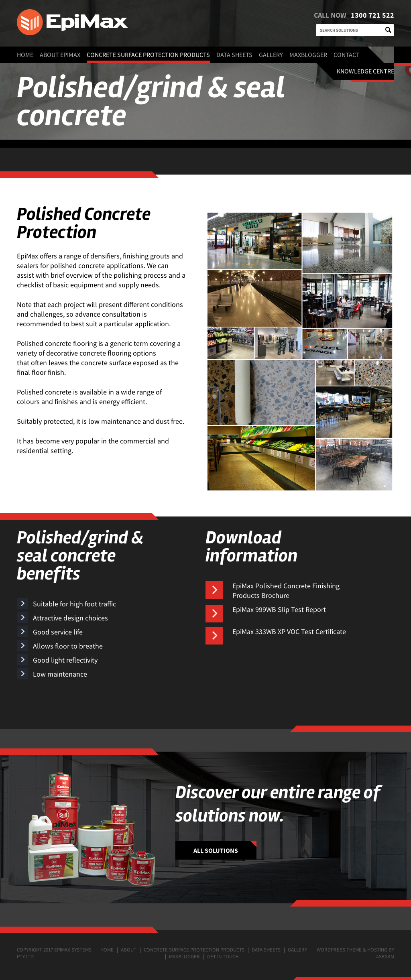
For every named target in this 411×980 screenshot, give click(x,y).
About (129, 950)
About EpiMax (60, 55)
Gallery (271, 55)
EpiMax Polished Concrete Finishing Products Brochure (286, 591)
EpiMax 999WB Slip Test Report (279, 609)
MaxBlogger (308, 55)
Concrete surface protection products (148, 55)
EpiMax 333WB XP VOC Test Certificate (289, 631)
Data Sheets (234, 55)
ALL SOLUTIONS (216, 850)
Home (25, 55)
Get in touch (223, 957)
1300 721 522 (372, 15)
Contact (347, 55)
